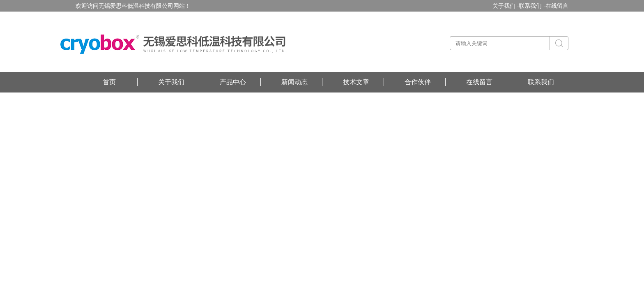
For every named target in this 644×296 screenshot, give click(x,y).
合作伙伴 (418, 82)
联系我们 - (532, 6)
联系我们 (541, 82)
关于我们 (171, 82)
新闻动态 (294, 82)
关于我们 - (506, 6)
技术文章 (356, 82)
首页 (109, 82)
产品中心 (233, 82)
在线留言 (557, 6)
